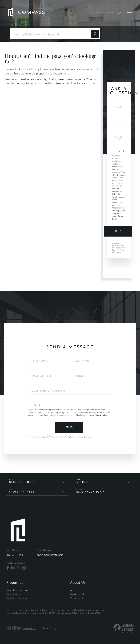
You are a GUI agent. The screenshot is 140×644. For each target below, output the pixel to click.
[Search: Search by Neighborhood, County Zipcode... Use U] (52, 34)
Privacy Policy (101, 415)
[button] (95, 34)
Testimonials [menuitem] (78, 594)
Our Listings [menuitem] (14, 594)
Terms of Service (118, 251)
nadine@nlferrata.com (50, 555)
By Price (82, 482)
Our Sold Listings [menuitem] (17, 598)
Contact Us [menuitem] (77, 598)
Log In (109, 13)
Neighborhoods (22, 482)
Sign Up (97, 13)
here (61, 79)
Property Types (22, 492)
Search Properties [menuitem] (17, 590)
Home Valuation (88, 492)
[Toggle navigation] (130, 12)
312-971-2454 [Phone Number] (15, 555)
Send (118, 231)
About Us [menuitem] (76, 590)
